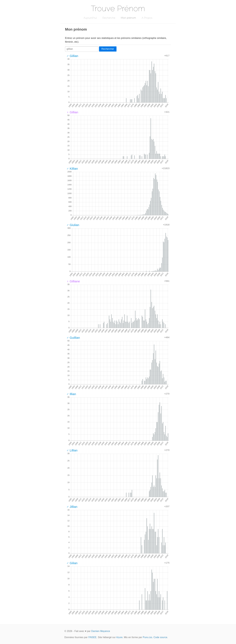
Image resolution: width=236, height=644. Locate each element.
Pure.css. (148, 637)
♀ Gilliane (73, 281)
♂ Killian (72, 169)
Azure (119, 637)
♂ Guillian (73, 338)
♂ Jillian (72, 507)
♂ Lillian (72, 450)
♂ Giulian (73, 225)
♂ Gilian (72, 563)
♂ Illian (71, 394)
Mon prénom (128, 18)
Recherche (109, 18)
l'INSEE (92, 637)
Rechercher (108, 49)
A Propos (147, 18)
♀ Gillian (72, 112)
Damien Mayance (101, 631)
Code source (160, 637)
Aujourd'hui (90, 18)
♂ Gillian (72, 56)
